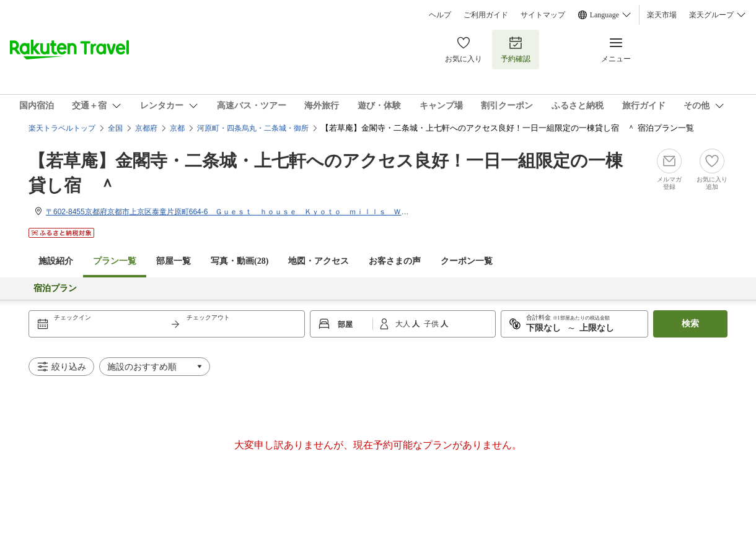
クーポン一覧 (467, 261)
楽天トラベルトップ (62, 128)
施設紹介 (56, 261)
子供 (432, 324)
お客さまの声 (395, 261)
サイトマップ (543, 15)
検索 (690, 324)
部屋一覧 (174, 261)
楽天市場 (662, 15)
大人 (404, 324)
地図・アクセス (319, 261)
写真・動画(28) (240, 261)
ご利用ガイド (486, 15)
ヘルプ (440, 15)
